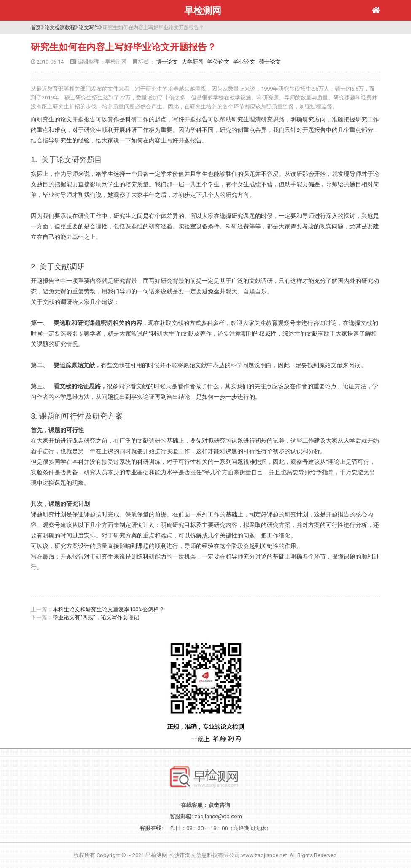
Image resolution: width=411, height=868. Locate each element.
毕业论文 (244, 62)
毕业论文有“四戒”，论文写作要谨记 (96, 617)
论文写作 (89, 27)
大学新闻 (193, 62)
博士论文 (167, 62)
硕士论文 (270, 62)
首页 (36, 27)
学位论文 (218, 62)
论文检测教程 (60, 27)
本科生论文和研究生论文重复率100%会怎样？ (109, 609)
